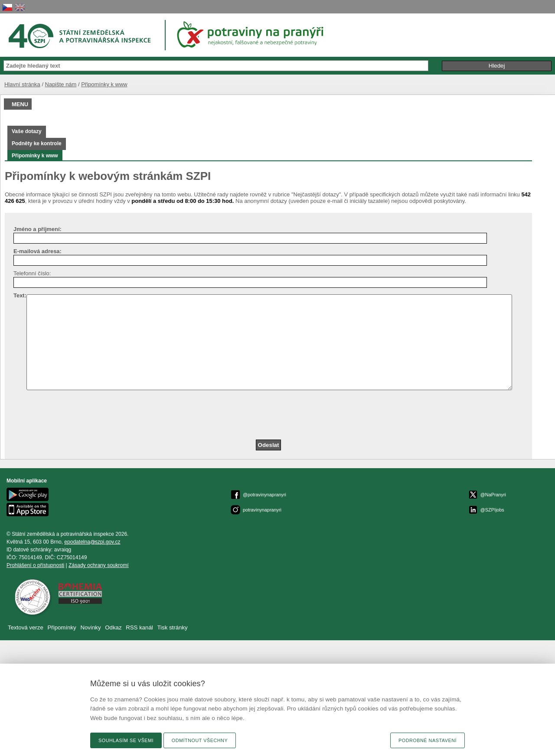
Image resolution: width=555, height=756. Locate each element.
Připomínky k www (104, 84)
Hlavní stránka (22, 84)
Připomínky (62, 627)
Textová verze (26, 627)
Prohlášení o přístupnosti (35, 565)
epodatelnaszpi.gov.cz (92, 542)
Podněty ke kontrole (37, 143)
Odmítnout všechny (200, 740)
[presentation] (80, 414)
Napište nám (61, 84)
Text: (20, 295)
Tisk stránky (173, 627)
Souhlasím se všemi (126, 740)
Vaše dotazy (27, 131)
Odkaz (114, 627)
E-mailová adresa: (38, 251)
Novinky (90, 627)
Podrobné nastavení (428, 740)
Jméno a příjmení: (38, 229)
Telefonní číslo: (32, 273)
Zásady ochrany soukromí (99, 565)
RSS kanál (139, 627)
